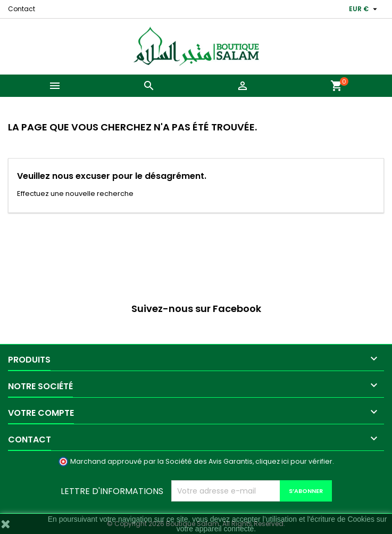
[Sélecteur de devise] (364, 9)
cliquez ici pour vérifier (294, 461)
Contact (22, 9)
